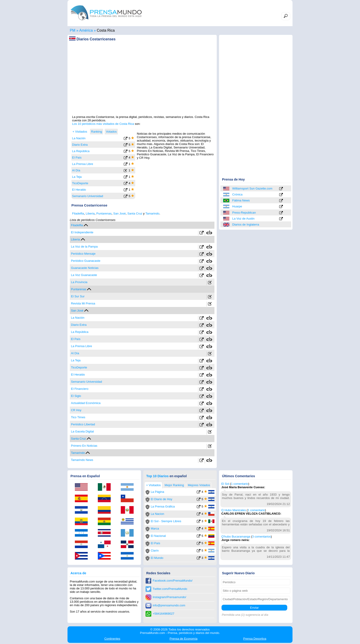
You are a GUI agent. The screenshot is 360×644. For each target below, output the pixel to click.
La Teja (77, 177)
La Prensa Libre (83, 164)
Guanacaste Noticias (85, 268)
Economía (184, 639)
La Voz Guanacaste (84, 275)
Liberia (90, 213)
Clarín (155, 551)
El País (77, 158)
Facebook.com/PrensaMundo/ (173, 581)
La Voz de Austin (243, 219)
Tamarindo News (82, 460)
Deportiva (255, 639)
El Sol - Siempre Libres (166, 521)
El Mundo (157, 558)
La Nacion (157, 514)
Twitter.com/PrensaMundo (170, 589)
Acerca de (78, 573)
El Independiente (82, 232)
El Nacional (158, 536)
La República (81, 151)
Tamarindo (152, 213)
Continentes (112, 639)
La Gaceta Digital (82, 431)
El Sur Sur (78, 296)
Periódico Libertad (83, 424)
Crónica (238, 194)
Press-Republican (244, 213)
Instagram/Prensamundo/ (169, 597)
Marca (155, 528)
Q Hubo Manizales (234, 510)
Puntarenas (104, 213)
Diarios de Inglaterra (246, 224)
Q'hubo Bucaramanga (236, 537)
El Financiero (80, 389)
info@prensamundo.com (169, 605)
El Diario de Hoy (161, 499)
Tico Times (78, 417)
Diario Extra (80, 145)
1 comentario (240, 484)
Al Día (76, 170)
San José (119, 213)
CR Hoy (76, 410)
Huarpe (237, 206)
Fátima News (241, 200)
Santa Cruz (135, 213)
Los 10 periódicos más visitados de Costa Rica (103, 124)
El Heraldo (79, 190)
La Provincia (79, 282)
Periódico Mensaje (83, 254)
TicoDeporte (80, 183)
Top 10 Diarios (157, 476)
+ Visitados (80, 132)
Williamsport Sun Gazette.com (252, 188)
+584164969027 (163, 614)
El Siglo (76, 396)
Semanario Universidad (88, 196)
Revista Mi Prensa (83, 303)
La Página (157, 492)
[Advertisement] (142, 83)
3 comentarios (262, 537)
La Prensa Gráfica (163, 506)
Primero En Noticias (84, 446)
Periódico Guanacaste (86, 261)
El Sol (225, 484)
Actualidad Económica (86, 403)
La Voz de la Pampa (84, 247)
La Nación (79, 138)
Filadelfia (78, 213)
